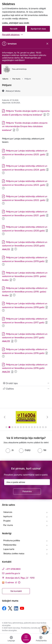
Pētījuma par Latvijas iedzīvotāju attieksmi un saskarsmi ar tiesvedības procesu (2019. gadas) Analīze (25, 276)
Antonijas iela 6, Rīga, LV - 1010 (20, 578)
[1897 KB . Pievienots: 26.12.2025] (17, 130)
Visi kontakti (16, 591)
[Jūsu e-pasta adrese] (27, 482)
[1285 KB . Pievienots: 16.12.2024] (3, 310)
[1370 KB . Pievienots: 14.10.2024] (3, 264)
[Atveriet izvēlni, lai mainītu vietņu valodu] (11, 639)
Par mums (8, 525)
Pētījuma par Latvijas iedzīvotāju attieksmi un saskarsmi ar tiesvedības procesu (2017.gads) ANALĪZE (25, 338)
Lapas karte (9, 549)
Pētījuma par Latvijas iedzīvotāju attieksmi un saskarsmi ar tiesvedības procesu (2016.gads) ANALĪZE (25, 368)
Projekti (7, 521)
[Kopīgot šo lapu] (26, 389)
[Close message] (47, 44)
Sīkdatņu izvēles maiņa (14, 553)
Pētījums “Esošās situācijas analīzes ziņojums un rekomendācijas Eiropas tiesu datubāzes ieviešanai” (25, 126)
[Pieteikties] (27, 491)
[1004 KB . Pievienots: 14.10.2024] (3, 326)
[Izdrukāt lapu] (26, 383)
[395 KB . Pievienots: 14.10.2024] (16, 341)
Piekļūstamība (10, 545)
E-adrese (10, 582)
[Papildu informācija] (19, 582)
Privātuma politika (12, 540)
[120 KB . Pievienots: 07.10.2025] (14, 295)
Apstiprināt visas (38, 29)
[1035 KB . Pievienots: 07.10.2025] (3, 356)
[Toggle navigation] (26, 638)
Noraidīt (14, 29)
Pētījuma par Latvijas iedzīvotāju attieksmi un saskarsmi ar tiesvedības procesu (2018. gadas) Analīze (25, 292)
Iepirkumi (8, 516)
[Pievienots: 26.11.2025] (3, 173)
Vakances (8, 512)
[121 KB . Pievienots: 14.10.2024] (14, 280)
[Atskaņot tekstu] (13, 91)
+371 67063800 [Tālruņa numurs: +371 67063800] (13, 569)
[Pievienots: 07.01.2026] (3, 158)
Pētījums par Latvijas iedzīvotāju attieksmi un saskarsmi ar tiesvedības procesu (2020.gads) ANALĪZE (25, 246)
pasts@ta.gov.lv (13, 573)
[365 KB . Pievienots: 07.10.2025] (16, 371)
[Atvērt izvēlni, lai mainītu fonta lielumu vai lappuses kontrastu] (41, 639)
